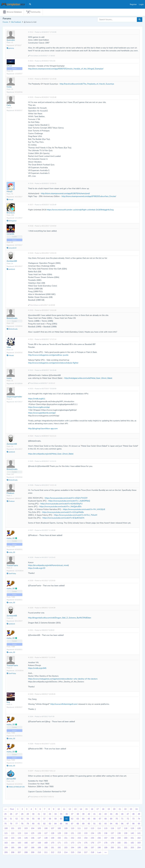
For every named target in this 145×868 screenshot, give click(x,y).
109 (66, 829)
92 (100, 824)
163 (6, 843)
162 (139, 839)
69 (111, 819)
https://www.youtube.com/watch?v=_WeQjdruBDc (60, 507)
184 (6, 848)
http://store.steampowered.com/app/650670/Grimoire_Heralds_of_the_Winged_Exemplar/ (66, 69)
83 (50, 824)
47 (128, 815)
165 (19, 843)
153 (79, 839)
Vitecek (10, 356)
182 (132, 843)
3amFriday (11, 574)
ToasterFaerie (12, 566)
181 (126, 843)
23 (131, 810)
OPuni (9, 66)
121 (6, 834)
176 (92, 843)
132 (79, 834)
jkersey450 (11, 779)
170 (52, 843)
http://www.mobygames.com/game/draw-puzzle (48, 356)
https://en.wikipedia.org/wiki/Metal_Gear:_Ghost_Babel (51, 454)
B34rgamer (12, 221)
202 (126, 848)
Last (99, 853)
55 (33, 819)
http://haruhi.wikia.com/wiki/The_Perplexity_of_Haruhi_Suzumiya (87, 85)
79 (28, 824)
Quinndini (11, 41)
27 (17, 815)
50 (5, 819)
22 (125, 810)
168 (39, 843)
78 (22, 824)
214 (66, 853)
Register (133, 4)
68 (106, 819)
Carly (9, 106)
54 (28, 819)
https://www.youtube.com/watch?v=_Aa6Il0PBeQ (69, 501)
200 (112, 848)
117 (119, 829)
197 (92, 848)
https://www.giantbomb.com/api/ (42, 413)
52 (17, 819)
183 (139, 843)
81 (39, 824)
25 (5, 815)
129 (59, 834)
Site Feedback (16, 23)
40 (89, 815)
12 (70, 810)
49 (139, 815)
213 (59, 853)
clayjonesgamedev (14, 397)
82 (44, 824)
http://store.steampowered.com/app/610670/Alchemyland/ (65, 194)
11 (64, 810)
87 (72, 824)
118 (126, 829)
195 (79, 848)
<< (6, 810)
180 (119, 843)
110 (72, 829)
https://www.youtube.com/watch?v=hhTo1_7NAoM (76, 516)
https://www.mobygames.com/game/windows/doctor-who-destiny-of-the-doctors (63, 679)
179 (112, 843)
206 (13, 853)
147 (39, 839)
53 (22, 819)
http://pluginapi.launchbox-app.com (43, 429)
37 (72, 815)
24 (136, 810)
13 (75, 810)
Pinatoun (10, 494)
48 (133, 815)
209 (33, 853)
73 (133, 819)
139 (126, 834)
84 (55, 824)
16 (92, 810)
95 (117, 824)
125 (33, 834)
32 (44, 815)
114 (99, 829)
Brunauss (11, 213)
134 (92, 834)
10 (59, 810)
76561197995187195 (16, 788)
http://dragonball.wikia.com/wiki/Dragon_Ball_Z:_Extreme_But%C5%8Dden (60, 618)
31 (39, 815)
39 (83, 815)
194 (72, 848)
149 (52, 839)
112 (86, 829)
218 (92, 853)
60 (61, 819)
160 (126, 839)
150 (59, 839)
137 (112, 834)
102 (19, 829)
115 (106, 829)
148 (46, 839)
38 (78, 815)
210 (39, 853)
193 (66, 848)
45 (117, 815)
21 (120, 810)
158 (112, 839)
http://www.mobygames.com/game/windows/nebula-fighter (53, 364)
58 (50, 819)
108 (59, 829)
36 (67, 815)
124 (26, 834)
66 (94, 819)
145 (26, 839)
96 (122, 824)
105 (39, 829)
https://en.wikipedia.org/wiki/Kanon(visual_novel (48, 566)
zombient (11, 270)
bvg (8, 703)
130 (66, 834)
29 (28, 815)
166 (26, 843)
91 (94, 824)
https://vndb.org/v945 (37, 669)
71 (122, 819)
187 (26, 848)
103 (26, 829)
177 (99, 843)
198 (99, 848)
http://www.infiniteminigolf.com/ (64, 705)
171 (59, 843)
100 (6, 829)
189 (39, 848)
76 (11, 824)
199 (106, 848)
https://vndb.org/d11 (37, 399)
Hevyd (10, 200)
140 (132, 834)
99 (139, 824)
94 (111, 824)
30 (33, 815)
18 (103, 810)
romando (10, 235)
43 (106, 815)
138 (119, 834)
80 (33, 824)
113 (92, 829)
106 (46, 829)
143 (13, 839)
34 (55, 815)
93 (106, 824)
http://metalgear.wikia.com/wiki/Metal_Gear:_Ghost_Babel (88, 379)
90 (89, 824)
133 (86, 834)
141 (139, 834)
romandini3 (12, 249)
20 (114, 810)
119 (132, 829)
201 (119, 848)
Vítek (9, 348)
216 (79, 853)
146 (33, 839)
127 (46, 834)
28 (22, 815)
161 (132, 839)
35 (61, 815)
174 (79, 843)
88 (78, 824)
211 (46, 853)
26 (11, 815)
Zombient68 (12, 262)
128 (52, 834)
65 (89, 819)
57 (44, 819)
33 (50, 815)
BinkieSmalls (12, 319)
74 (139, 819)
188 (33, 848)
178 (106, 843)
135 (99, 834)
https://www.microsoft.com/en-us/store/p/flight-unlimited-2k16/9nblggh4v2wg (80, 210)
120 (139, 829)
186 (19, 848)
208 (26, 853)
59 (55, 819)
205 (6, 853)
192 (59, 848)
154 (86, 839)
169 (46, 843)
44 (111, 815)
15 (86, 810)
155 (92, 839)
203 (132, 848)
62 (72, 819)
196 (86, 848)
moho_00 (11, 539)
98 (133, 824)
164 (13, 843)
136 (106, 834)
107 (52, 829)
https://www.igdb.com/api (39, 408)
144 (19, 839)
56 (39, 819)
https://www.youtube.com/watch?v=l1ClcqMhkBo (63, 513)
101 (13, 829)
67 (100, 819)
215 (72, 853)
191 (52, 848)
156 (99, 839)
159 (119, 839)
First (12, 810)
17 (98, 810)
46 (122, 815)
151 (66, 839)
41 (94, 815)
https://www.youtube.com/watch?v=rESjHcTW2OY (66, 499)
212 (52, 853)
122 (13, 834)
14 (81, 810)
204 (139, 848)
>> (106, 853)
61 (67, 819)
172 (66, 843)
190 (46, 848)
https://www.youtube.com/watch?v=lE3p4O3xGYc (63, 518)
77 (17, 824)
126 (39, 834)
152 (72, 839)
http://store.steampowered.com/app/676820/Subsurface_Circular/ (89, 197)
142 (6, 839)
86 (67, 824)
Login (141, 4)
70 (117, 819)
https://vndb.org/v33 (37, 569)
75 (5, 824)
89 (83, 824)
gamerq (10, 49)
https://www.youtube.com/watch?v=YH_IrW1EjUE (84, 510)
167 (33, 843)
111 (79, 829)
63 (78, 819)
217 (86, 853)
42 (100, 815)
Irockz (9, 88)
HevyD (9, 192)
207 (19, 853)
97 (128, 824)
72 (128, 819)
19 (109, 810)
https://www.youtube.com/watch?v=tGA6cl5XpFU (61, 504)
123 (19, 834)
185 (13, 848)
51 (11, 819)
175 (86, 843)
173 (72, 843)
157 (106, 839)
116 (112, 829)
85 (61, 824)
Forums (5, 23)
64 (83, 819)
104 (33, 829)
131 (72, 834)
